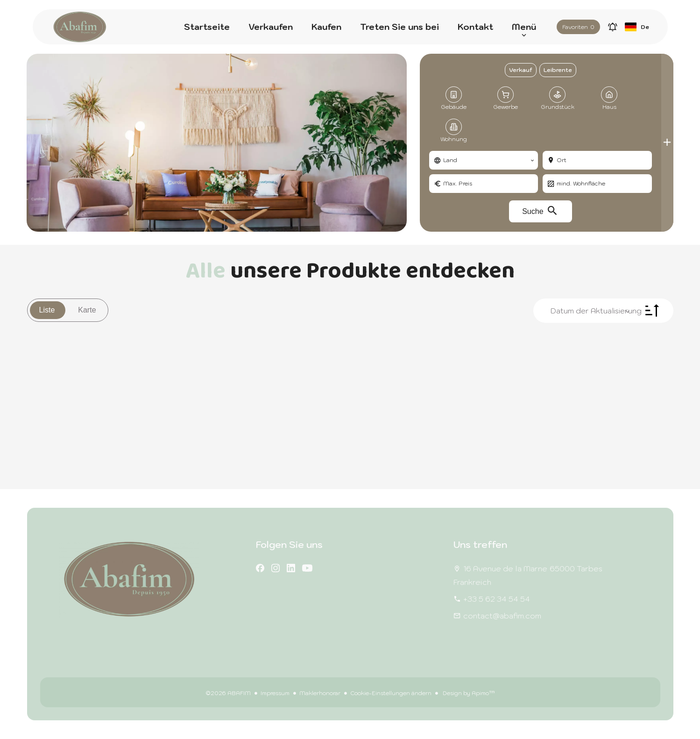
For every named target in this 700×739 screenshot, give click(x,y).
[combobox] (484, 160)
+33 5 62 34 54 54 (497, 599)
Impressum (275, 693)
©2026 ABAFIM (228, 693)
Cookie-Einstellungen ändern (391, 693)
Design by (468, 693)
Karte (87, 310)
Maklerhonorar (320, 693)
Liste (47, 310)
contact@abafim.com (502, 616)
